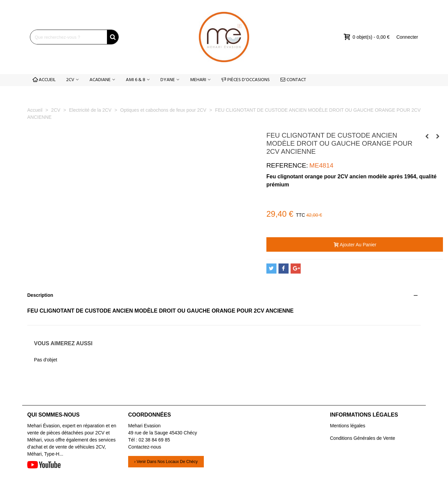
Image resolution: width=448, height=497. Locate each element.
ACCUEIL (44, 80)
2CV (70, 80)
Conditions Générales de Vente (363, 438)
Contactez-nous (145, 447)
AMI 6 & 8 (136, 80)
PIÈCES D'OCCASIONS (246, 80)
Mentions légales (348, 426)
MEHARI (198, 80)
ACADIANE (100, 80)
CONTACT (293, 80)
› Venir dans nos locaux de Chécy (166, 462)
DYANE (168, 80)
